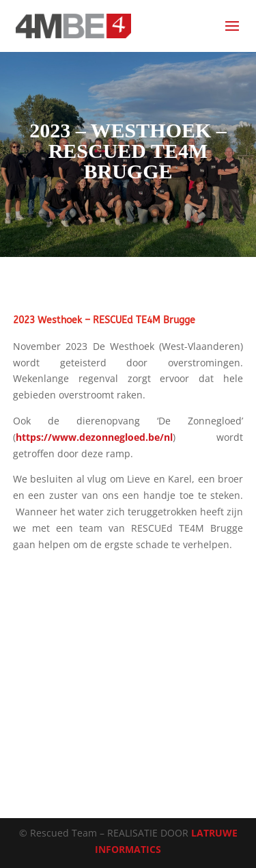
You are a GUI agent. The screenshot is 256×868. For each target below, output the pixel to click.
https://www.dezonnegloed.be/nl (94, 437)
